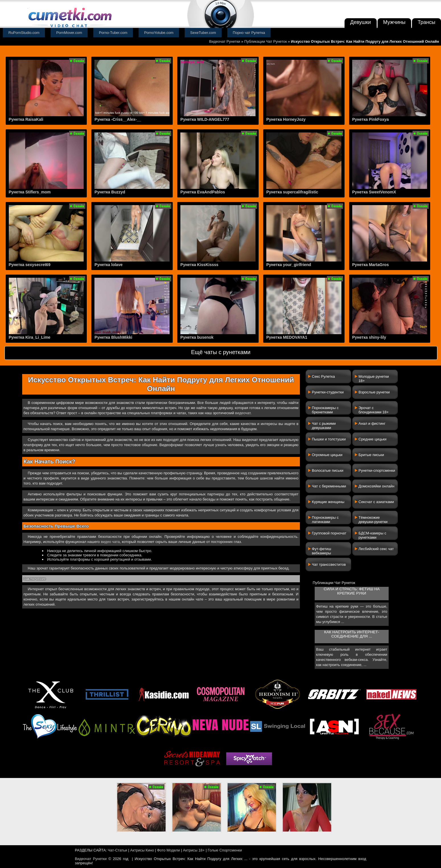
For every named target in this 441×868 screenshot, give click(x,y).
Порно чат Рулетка (249, 33)
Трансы (426, 22)
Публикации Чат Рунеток (266, 41)
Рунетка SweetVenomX (374, 192)
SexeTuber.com (203, 33)
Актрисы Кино (142, 850)
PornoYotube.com (159, 33)
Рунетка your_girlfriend (289, 265)
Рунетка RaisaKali (26, 119)
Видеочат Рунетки (225, 41)
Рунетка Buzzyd (110, 192)
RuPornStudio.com (24, 33)
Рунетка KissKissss (199, 265)
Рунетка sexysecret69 (30, 265)
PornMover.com (69, 33)
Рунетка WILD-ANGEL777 (205, 119)
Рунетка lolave (108, 265)
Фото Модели (169, 850)
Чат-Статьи (118, 850)
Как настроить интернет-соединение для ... (352, 634)
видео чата (110, 542)
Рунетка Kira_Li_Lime (30, 337)
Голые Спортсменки (225, 850)
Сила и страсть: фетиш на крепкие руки (352, 591)
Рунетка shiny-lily (369, 337)
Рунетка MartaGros (371, 265)
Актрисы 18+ (194, 850)
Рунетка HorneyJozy (286, 119)
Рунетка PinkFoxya (371, 119)
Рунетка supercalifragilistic (292, 192)
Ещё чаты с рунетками (221, 352)
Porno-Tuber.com (113, 33)
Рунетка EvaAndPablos (203, 192)
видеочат (243, 413)
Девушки (361, 22)
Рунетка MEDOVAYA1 (287, 337)
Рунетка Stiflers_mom (30, 192)
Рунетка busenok (197, 337)
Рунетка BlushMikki (113, 337)
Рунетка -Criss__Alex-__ (118, 119)
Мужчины (394, 22)
